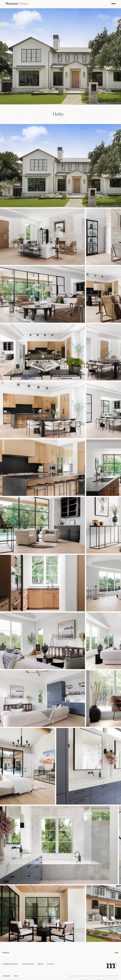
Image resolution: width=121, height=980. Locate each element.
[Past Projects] (29, 964)
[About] (41, 964)
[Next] (112, 953)
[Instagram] (7, 976)
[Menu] (111, 3)
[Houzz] (17, 976)
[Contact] (53, 964)
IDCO (116, 976)
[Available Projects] (12, 964)
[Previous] (10, 953)
